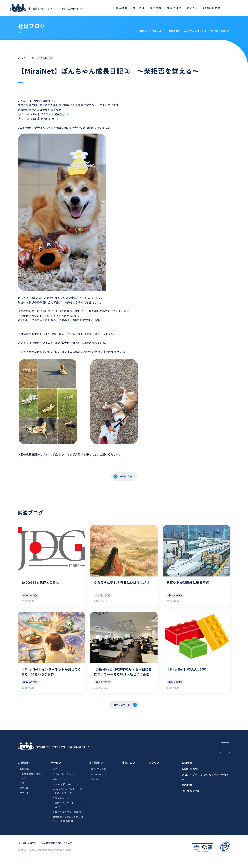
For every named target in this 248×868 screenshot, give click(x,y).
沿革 (22, 792)
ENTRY (94, 789)
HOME (144, 31)
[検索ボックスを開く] (237, 8)
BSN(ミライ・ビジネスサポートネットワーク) (67, 801)
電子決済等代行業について (33, 785)
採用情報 (156, 8)
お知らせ (187, 772)
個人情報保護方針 (27, 852)
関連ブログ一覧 (121, 713)
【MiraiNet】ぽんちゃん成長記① (45, 114)
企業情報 (122, 8)
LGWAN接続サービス (64, 794)
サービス (139, 8)
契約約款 (187, 794)
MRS (55, 778)
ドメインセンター (62, 783)
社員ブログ (174, 8)
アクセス (192, 8)
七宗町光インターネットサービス (68, 814)
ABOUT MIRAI (98, 778)
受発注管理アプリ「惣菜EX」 (68, 821)
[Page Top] (225, 757)
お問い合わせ (212, 8)
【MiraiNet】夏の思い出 (39, 119)
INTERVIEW (97, 783)
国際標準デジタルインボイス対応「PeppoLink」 (68, 828)
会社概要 (24, 778)
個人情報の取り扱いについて (57, 852)
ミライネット (59, 808)
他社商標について (193, 800)
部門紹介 (24, 797)
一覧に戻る (127, 477)
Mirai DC (57, 789)
